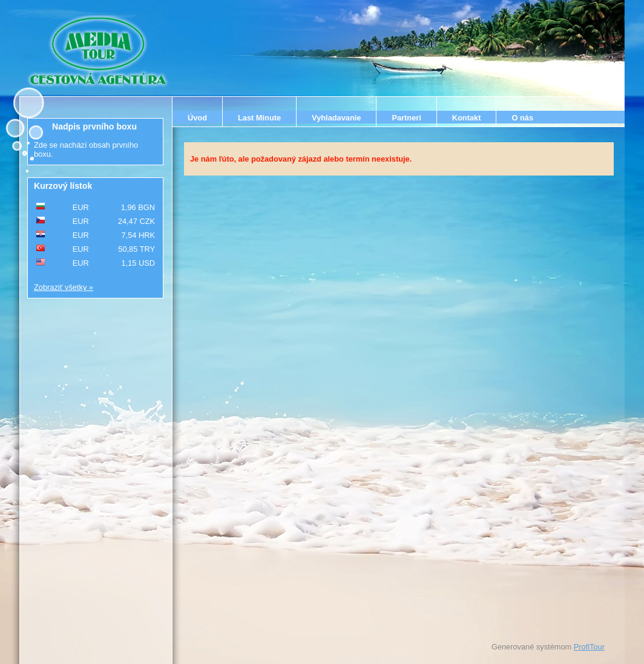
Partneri (406, 118)
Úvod (197, 118)
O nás (522, 118)
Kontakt (467, 118)
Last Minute (259, 118)
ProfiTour (589, 647)
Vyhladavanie (336, 118)
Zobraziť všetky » (64, 287)
